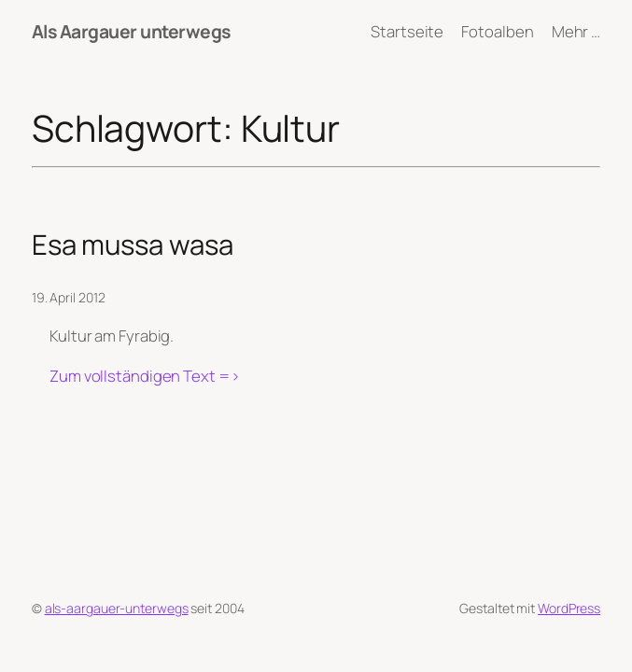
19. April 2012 (69, 297)
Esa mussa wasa (133, 245)
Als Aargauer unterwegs (131, 31)
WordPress (569, 608)
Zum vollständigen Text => (145, 376)
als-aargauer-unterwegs (117, 608)
